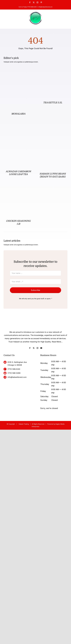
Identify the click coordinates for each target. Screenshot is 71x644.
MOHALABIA (18, 114)
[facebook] (30, 348)
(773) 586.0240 (14, 369)
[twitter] (34, 348)
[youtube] (41, 348)
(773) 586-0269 (14, 373)
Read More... (57, 342)
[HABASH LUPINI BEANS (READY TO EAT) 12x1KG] (53, 128)
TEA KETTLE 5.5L (53, 103)
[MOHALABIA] (18, 69)
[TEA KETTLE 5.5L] (53, 69)
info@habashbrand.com (45, 7)
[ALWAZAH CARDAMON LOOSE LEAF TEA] (18, 128)
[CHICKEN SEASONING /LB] (18, 189)
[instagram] (37, 348)
